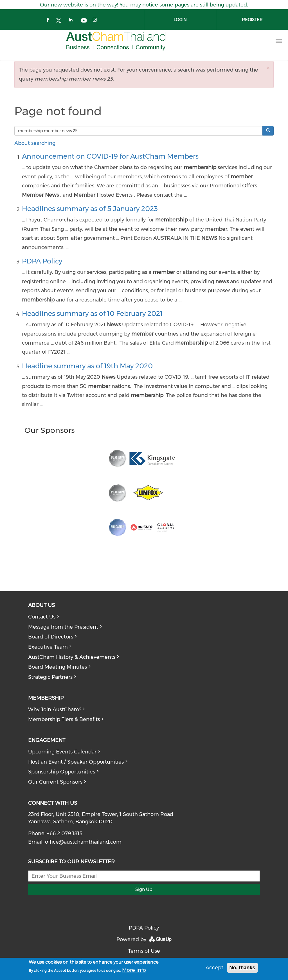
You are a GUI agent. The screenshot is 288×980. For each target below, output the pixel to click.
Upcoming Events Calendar (62, 752)
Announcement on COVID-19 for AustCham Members (110, 156)
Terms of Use (144, 951)
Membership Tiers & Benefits (64, 719)
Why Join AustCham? (55, 709)
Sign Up (144, 889)
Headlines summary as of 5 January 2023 (90, 209)
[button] (268, 68)
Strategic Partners (50, 677)
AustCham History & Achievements (72, 657)
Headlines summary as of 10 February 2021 (92, 313)
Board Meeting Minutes (58, 667)
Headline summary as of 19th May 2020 (87, 366)
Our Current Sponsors (55, 782)
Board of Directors (51, 637)
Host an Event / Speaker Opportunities (76, 762)
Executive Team (48, 647)
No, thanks (242, 968)
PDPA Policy (42, 261)
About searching (35, 143)
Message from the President (63, 627)
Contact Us (42, 617)
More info (134, 970)
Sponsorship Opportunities (62, 772)
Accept (214, 968)
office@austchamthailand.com (83, 842)
